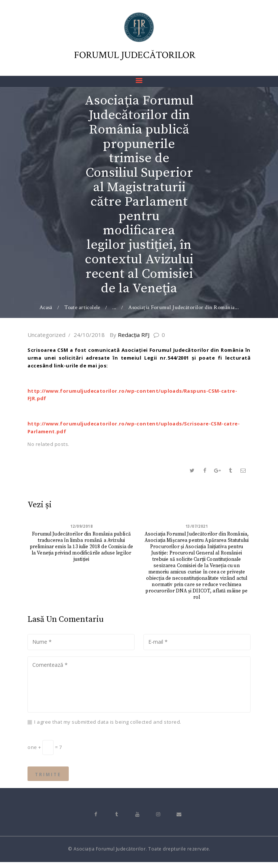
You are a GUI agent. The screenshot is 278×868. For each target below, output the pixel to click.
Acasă (46, 307)
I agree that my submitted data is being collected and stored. (108, 726)
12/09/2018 (82, 526)
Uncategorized (46, 335)
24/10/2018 (89, 335)
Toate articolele (83, 307)
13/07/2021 (197, 526)
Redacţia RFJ (133, 335)
